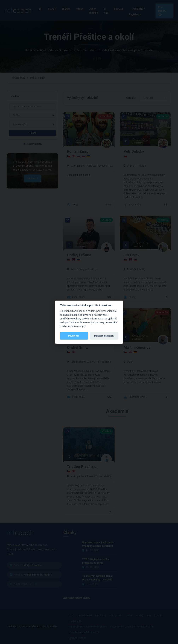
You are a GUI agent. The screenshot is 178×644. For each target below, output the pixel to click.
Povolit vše (74, 336)
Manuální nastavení (104, 336)
